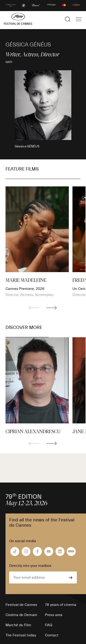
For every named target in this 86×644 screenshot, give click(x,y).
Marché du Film (18, 625)
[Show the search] (68, 19)
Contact (52, 635)
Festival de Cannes (21, 605)
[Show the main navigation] (79, 19)
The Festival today (21, 635)
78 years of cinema (61, 605)
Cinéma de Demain (21, 615)
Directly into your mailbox (30, 566)
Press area (54, 615)
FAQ (49, 625)
